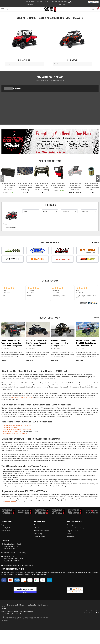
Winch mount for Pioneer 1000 (12, 431)
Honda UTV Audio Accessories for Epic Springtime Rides (60, 343)
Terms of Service (40, 537)
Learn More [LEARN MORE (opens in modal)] (62, 5)
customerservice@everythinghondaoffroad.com (19, 565)
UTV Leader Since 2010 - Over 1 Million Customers (37, 3)
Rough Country (16, 397)
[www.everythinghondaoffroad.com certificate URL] (89, 303)
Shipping (70, 525)
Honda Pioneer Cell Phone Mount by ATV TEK (17, 425)
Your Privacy (38, 534)
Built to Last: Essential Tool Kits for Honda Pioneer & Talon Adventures (37, 343)
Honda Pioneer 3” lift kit (10, 427)
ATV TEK (30, 397)
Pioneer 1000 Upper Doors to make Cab (15, 433)
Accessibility (71, 537)
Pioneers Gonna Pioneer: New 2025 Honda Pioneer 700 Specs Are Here (86, 343)
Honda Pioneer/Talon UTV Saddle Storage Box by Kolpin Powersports (8, 187)
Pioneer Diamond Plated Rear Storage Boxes (17, 429)
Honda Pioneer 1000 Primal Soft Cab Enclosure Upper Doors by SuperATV (75, 187)
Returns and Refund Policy (76, 528)
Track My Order (6, 528)
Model (5, 224)
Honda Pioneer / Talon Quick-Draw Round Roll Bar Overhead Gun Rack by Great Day (25, 187)
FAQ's (69, 534)
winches (13, 501)
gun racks (7, 501)
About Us (37, 528)
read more (5, 360)
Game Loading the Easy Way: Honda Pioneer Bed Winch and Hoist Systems (12, 343)
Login (3, 525)
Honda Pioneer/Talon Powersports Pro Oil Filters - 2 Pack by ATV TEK (92, 187)
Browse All (95, 243)
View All (96, 318)
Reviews (37, 525)
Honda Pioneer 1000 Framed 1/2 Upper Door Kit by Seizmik (58, 185)
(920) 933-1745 (9, 557)
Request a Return (73, 531)
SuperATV (24, 397)
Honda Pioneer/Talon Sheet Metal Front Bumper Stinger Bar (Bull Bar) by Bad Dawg (42, 187)
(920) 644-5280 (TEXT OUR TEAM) (15, 553)
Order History (6, 531)
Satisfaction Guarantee (42, 531)
